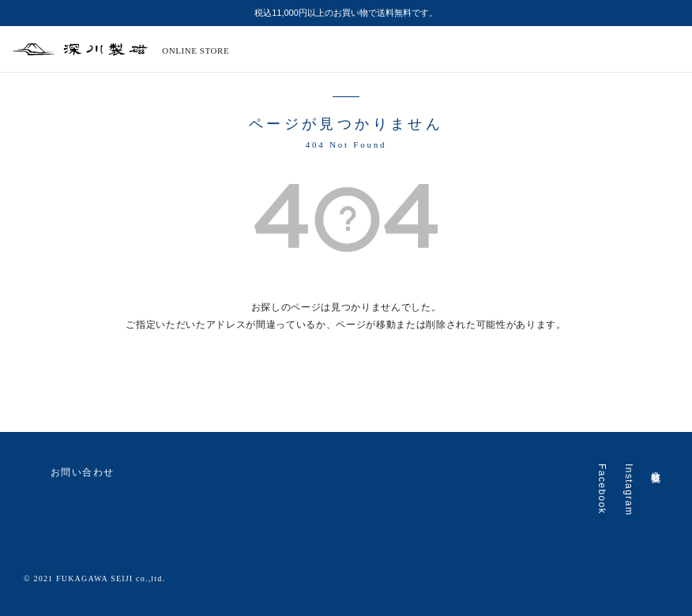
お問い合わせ (69, 473)
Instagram (629, 490)
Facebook (602, 489)
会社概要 (656, 466)
